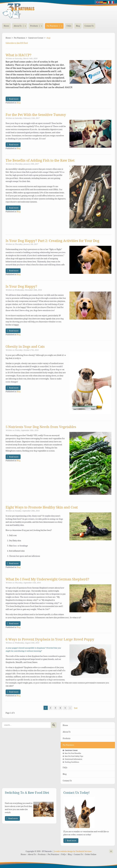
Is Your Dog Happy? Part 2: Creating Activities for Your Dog (52, 241)
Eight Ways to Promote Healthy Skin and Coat (42, 507)
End (76, 708)
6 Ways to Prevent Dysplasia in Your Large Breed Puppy (50, 639)
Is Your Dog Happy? (21, 286)
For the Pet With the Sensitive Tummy (36, 115)
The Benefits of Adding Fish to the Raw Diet (40, 160)
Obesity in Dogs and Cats (25, 347)
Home (8, 38)
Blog (19, 103)
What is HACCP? (18, 55)
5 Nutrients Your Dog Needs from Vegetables (41, 427)
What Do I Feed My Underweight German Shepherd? (47, 579)
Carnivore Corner (36, 38)
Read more (14, 99)
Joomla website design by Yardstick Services (73, 851)
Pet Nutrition (20, 38)
